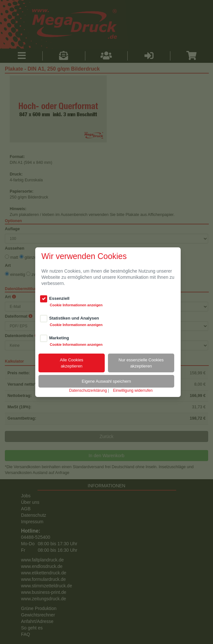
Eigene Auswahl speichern (106, 381)
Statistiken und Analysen (74, 318)
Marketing (59, 338)
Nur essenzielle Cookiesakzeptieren (141, 363)
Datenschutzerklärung (88, 390)
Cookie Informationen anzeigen (76, 305)
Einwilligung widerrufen (133, 390)
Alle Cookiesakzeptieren (71, 363)
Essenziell (59, 298)
